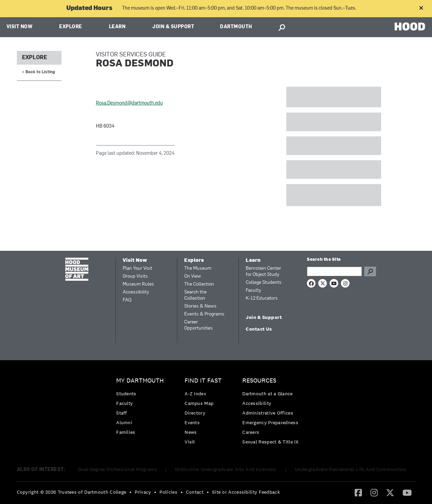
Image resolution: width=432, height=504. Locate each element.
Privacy (143, 492)
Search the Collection (195, 295)
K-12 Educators (262, 298)
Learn (117, 27)
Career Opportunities (198, 325)
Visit (190, 442)
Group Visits (135, 276)
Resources (259, 381)
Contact (195, 492)
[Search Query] (334, 271)
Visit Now (20, 27)
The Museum (198, 269)
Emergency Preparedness (270, 422)
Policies (168, 492)
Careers (251, 432)
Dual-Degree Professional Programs (118, 469)
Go (370, 271)
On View (193, 276)
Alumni (124, 422)
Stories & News (200, 306)
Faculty (253, 291)
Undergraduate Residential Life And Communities (351, 469)
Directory (195, 413)
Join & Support (173, 27)
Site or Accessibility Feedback (246, 492)
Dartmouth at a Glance (267, 394)
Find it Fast (203, 381)
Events (192, 422)
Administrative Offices (268, 413)
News (191, 432)
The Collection (199, 284)
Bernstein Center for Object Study (263, 272)
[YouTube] (407, 492)
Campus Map (199, 403)
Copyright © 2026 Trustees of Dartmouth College (72, 492)
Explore (71, 27)
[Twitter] (390, 492)
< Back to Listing (38, 72)
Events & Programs (204, 314)
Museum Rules (138, 284)
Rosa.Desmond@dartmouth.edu (129, 103)
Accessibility (136, 292)
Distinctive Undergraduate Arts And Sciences (226, 469)
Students (126, 394)
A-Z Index (195, 394)
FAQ (127, 300)
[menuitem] (142, 408)
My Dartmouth (140, 381)
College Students (264, 283)
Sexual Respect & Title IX (270, 442)
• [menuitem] (130, 492)
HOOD (410, 26)
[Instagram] (374, 492)
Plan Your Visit (137, 269)
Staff (122, 413)
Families (126, 432)
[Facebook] (358, 492)
